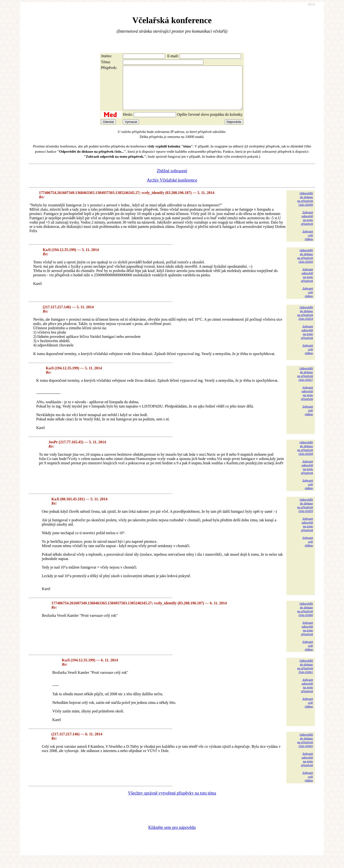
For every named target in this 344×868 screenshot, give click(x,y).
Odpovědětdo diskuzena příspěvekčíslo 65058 (305, 457)
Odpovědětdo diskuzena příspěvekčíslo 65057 (305, 383)
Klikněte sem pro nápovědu (172, 836)
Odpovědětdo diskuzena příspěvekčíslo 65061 (305, 675)
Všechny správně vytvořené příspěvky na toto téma (172, 802)
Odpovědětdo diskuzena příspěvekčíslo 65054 (305, 322)
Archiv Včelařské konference (172, 189)
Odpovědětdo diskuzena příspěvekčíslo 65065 (305, 749)
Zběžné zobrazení (172, 179)
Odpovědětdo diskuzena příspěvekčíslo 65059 (305, 514)
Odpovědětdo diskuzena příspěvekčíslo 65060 (305, 618)
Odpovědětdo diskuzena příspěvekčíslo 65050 (305, 264)
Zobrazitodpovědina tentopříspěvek (307, 227)
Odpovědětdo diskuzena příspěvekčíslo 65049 (305, 207)
